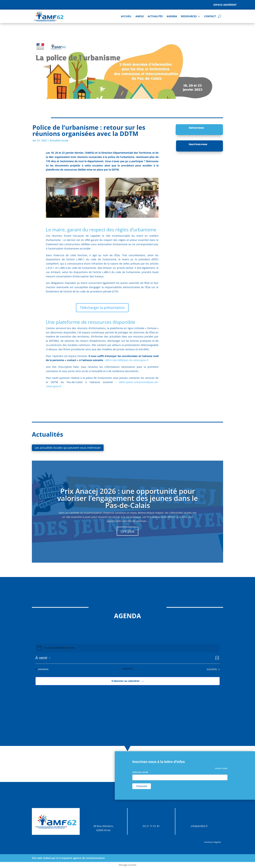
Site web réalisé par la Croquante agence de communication (68, 858)
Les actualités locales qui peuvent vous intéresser (68, 448)
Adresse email (141, 772)
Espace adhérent (225, 5)
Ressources (189, 16)
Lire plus (127, 531)
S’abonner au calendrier (126, 681)
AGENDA (172, 16)
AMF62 (140, 16)
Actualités (155, 16)
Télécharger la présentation (102, 308)
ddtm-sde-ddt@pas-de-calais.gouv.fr (127, 360)
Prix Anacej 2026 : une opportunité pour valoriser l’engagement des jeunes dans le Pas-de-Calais (127, 498)
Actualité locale (59, 140)
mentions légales (213, 842)
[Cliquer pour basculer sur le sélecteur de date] (43, 658)
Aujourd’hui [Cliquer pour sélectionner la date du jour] (127, 669)
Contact (210, 16)
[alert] (128, 648)
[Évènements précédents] (42, 669)
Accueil (126, 16)
